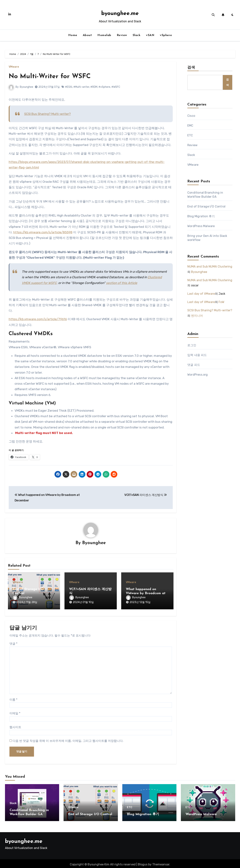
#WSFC (116, 87)
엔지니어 (197, 316)
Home (73, 35)
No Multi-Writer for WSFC (53, 76)
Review (122, 35)
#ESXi (69, 87)
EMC (190, 126)
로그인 (192, 345)
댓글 (13, 642)
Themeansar (161, 863)
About (87, 35)
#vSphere (105, 87)
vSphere (166, 35)
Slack (137, 35)
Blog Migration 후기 (201, 216)
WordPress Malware (201, 226)
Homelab (104, 35)
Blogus (143, 863)
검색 (191, 68)
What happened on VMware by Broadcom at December (146, 593)
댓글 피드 (194, 365)
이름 (13, 698)
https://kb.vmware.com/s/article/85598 (43, 232)
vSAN (150, 35)
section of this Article (122, 283)
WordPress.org (198, 375)
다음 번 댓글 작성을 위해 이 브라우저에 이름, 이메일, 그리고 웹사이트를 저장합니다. (68, 739)
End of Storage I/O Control (206, 206)
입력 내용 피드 (197, 355)
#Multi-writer (81, 87)
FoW (221, 302)
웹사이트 (15, 725)
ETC (190, 135)
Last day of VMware (201, 294)
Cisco (191, 116)
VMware (14, 67)
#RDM (94, 87)
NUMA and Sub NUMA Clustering (210, 267)
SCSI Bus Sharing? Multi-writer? (47, 114)
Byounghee (27, 87)
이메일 (15, 711)
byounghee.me (120, 14)
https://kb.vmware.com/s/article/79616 (38, 319)
